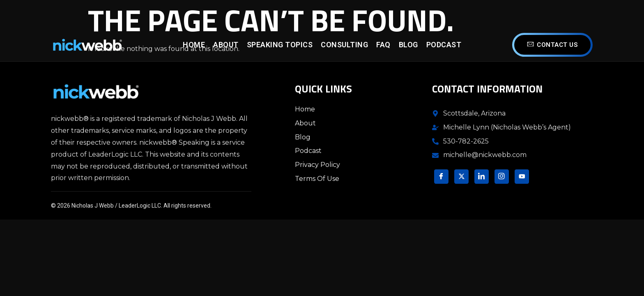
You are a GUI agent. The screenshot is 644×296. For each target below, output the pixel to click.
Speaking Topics (280, 45)
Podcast (444, 45)
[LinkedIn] (482, 177)
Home (194, 45)
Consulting (344, 45)
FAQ (383, 45)
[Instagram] (502, 177)
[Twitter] (461, 177)
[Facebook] (441, 177)
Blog (408, 45)
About (226, 45)
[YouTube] (522, 177)
